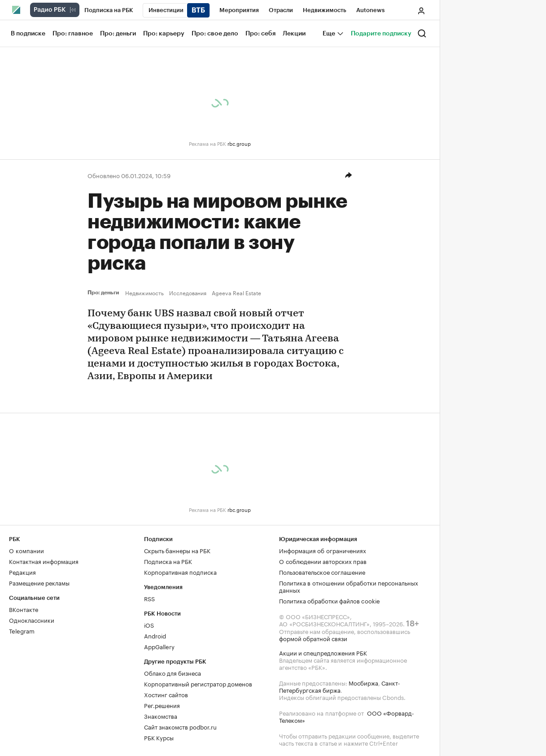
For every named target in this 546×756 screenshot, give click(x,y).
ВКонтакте (24, 609)
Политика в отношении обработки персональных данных (349, 586)
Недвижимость (144, 293)
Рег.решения (162, 705)
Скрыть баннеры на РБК (177, 550)
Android (155, 635)
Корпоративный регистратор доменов (198, 683)
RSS (149, 598)
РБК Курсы (159, 737)
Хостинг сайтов (166, 694)
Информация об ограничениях (323, 550)
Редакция (22, 572)
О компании (26, 550)
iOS (149, 625)
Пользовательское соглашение (322, 572)
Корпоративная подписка (180, 572)
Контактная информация (44, 561)
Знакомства (161, 716)
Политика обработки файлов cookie (330, 600)
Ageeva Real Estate (236, 293)
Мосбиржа (363, 682)
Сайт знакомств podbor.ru (180, 726)
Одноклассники (32, 620)
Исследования (188, 293)
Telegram (22, 630)
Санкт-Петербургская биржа (340, 686)
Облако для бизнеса (173, 673)
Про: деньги (105, 293)
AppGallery (159, 646)
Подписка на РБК (168, 561)
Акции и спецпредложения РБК (323, 652)
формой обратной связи (313, 638)
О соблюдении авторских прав (323, 561)
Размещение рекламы (39, 582)
